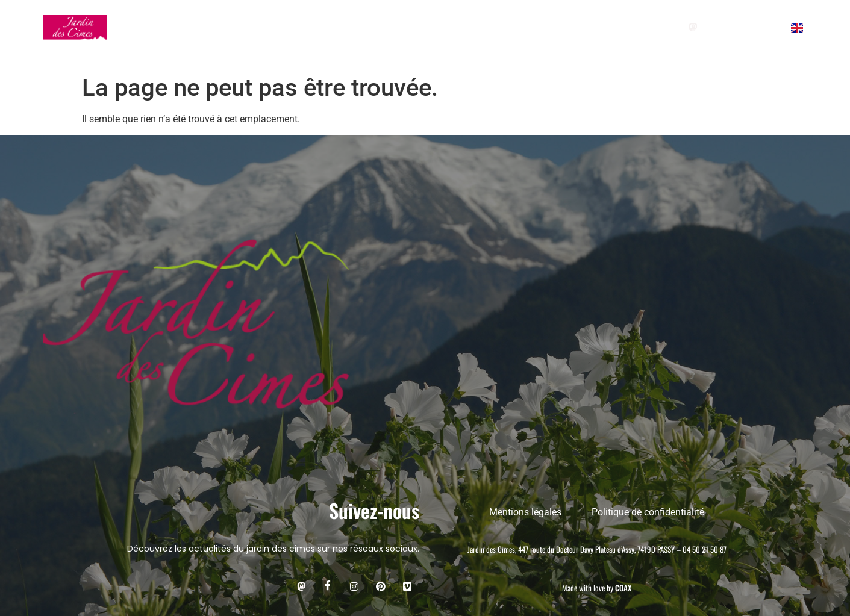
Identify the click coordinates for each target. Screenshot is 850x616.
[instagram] (744, 27)
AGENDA (360, 27)
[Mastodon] (692, 27)
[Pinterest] (381, 586)
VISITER (225, 27)
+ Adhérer (603, 27)
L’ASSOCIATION (528, 27)
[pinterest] (770, 27)
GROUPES (291, 27)
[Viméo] (407, 586)
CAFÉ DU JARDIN (437, 27)
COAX (623, 588)
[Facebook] (718, 27)
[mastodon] (301, 586)
